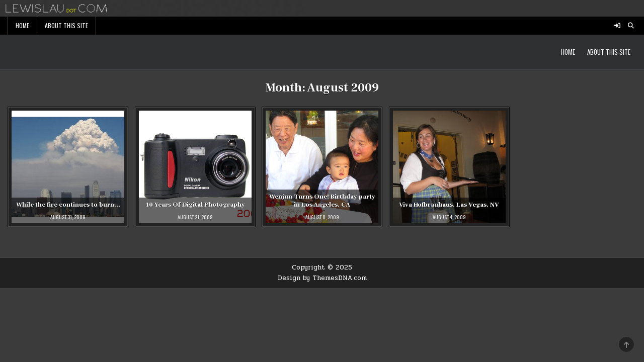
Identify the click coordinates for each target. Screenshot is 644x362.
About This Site (66, 25)
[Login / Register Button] (617, 26)
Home (22, 25)
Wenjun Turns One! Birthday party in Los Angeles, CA (322, 201)
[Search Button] (631, 26)
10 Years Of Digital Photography (195, 205)
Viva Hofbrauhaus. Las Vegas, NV (449, 205)
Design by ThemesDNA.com (322, 278)
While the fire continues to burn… (68, 205)
